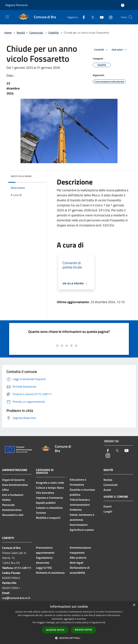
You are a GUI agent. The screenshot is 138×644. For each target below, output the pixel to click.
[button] (69, 638)
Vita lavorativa (45, 493)
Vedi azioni (120, 50)
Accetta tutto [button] (55, 630)
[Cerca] (130, 17)
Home (8, 33)
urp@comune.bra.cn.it (16, 598)
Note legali (76, 563)
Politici (6, 500)
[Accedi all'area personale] (123, 5)
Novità (21, 33)
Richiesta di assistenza (50, 573)
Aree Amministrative (15, 485)
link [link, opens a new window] (104, 622)
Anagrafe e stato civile (50, 483)
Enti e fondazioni (13, 495)
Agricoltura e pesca (82, 530)
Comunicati (36, 33)
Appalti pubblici (46, 503)
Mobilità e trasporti (48, 518)
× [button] (134, 605)
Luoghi (108, 511)
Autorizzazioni (79, 525)
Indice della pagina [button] (21, 176)
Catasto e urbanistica (49, 508)
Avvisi (107, 490)
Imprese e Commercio (50, 498)
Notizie (108, 480)
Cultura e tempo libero (50, 488)
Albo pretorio (78, 558)
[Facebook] (82, 17)
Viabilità (53, 33)
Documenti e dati (13, 515)
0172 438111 (23, 568)
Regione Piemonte (17, 5)
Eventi (107, 506)
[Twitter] (91, 17)
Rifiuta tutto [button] (83, 630)
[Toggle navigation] (7, 17)
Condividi (101, 50)
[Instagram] (109, 17)
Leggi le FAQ (44, 568)
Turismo (41, 513)
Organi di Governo (13, 480)
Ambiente (76, 510)
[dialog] (69, 623)
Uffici (5, 490)
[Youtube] (100, 17)
